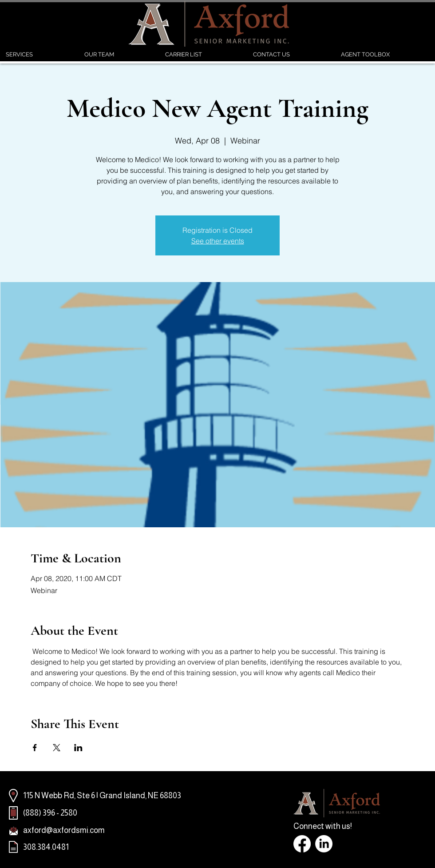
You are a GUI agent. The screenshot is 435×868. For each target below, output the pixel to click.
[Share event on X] (57, 748)
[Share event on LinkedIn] (78, 748)
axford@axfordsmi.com (64, 830)
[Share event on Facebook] (35, 748)
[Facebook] (302, 844)
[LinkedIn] (324, 844)
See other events (218, 241)
